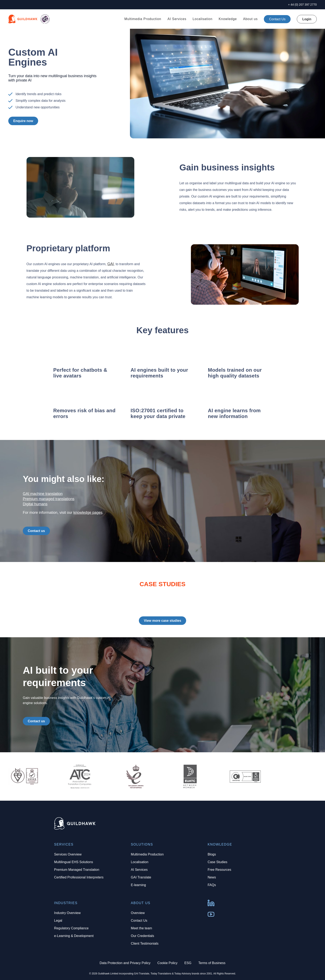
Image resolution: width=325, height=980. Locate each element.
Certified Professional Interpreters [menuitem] (79, 877)
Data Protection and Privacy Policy (125, 963)
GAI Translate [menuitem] (141, 877)
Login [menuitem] (307, 19)
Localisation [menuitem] (203, 19)
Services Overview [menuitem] (68, 854)
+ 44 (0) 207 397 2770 (302, 5)
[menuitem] (277, 19)
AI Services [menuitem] (177, 19)
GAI (111, 264)
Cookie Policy (167, 963)
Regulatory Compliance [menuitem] (71, 928)
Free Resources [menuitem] (219, 870)
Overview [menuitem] (138, 913)
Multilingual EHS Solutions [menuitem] (74, 862)
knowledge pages (88, 513)
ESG (188, 963)
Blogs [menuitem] (212, 854)
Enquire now (23, 121)
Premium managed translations (49, 499)
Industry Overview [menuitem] (67, 913)
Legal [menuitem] (58, 921)
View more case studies (162, 621)
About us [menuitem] (250, 19)
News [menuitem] (212, 877)
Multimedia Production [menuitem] (143, 19)
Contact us (36, 531)
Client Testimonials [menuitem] (145, 943)
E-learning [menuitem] (138, 885)
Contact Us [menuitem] (139, 921)
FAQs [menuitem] (212, 885)
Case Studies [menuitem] (218, 862)
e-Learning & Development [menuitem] (74, 936)
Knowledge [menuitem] (228, 19)
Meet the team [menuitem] (141, 928)
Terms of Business (212, 963)
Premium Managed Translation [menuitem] (77, 870)
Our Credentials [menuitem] (142, 936)
